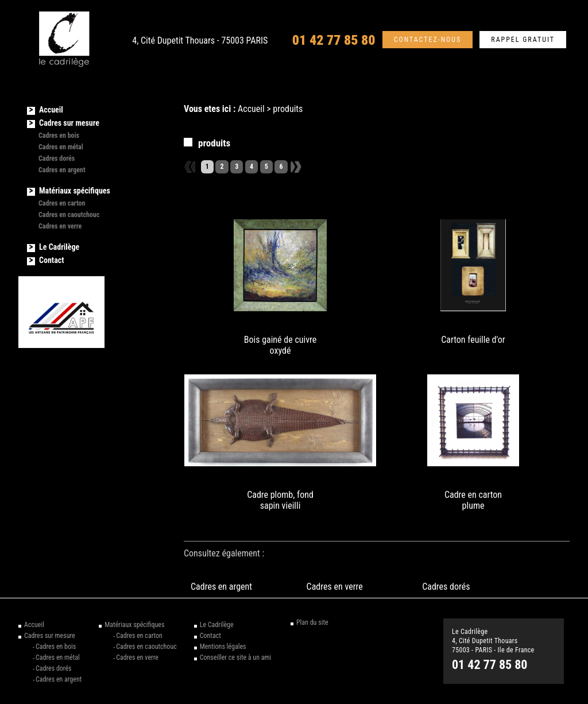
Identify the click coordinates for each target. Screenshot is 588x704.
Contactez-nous (428, 40)
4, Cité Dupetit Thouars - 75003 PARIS (200, 40)
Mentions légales (223, 647)
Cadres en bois (59, 136)
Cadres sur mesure (69, 123)
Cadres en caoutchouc (69, 215)
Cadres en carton (62, 203)
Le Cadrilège (59, 247)
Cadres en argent (221, 587)
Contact (51, 260)
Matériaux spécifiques (75, 191)
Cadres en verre (335, 587)
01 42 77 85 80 (334, 40)
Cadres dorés (446, 587)
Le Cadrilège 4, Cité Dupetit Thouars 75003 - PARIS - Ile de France (493, 641)
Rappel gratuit (523, 40)
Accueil (251, 109)
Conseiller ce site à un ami (236, 657)
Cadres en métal (61, 147)
